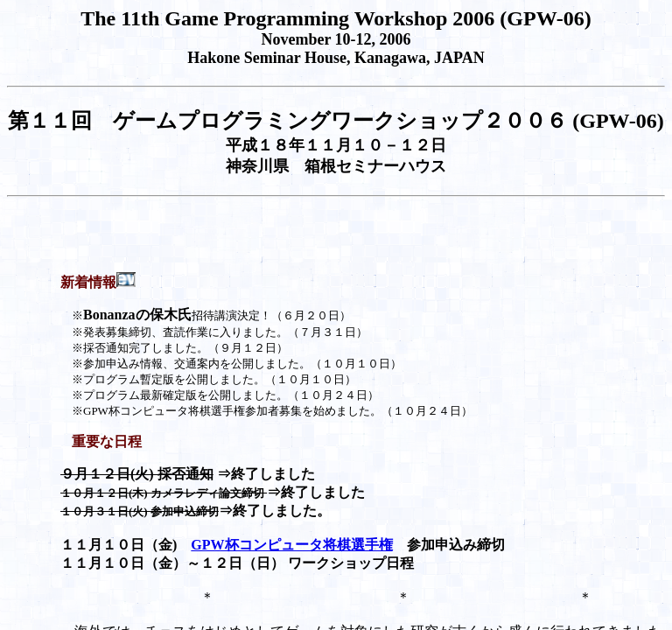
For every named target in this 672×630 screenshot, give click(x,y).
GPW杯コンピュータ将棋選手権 (291, 545)
